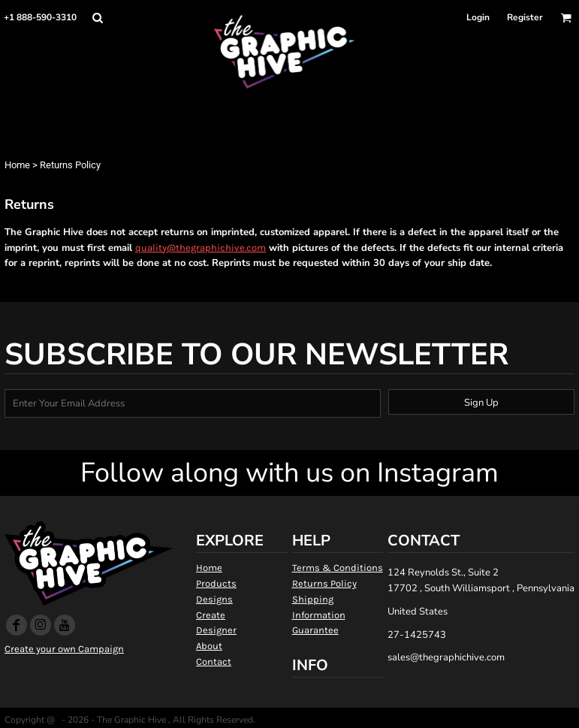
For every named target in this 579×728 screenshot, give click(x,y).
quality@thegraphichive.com (201, 248)
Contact (214, 662)
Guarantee (315, 630)
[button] (97, 18)
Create (211, 615)
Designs (214, 599)
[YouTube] (65, 625)
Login (478, 17)
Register (525, 17)
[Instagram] (41, 625)
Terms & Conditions (338, 568)
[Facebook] (17, 625)
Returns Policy (324, 583)
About (209, 646)
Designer (216, 630)
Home (17, 165)
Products (216, 583)
